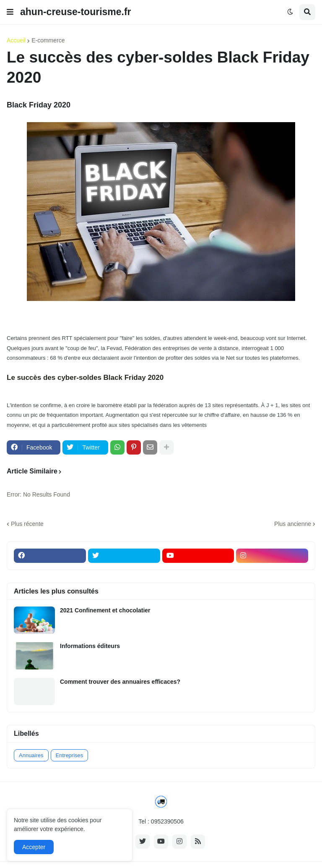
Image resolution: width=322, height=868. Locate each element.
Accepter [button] (34, 847)
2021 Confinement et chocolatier (105, 610)
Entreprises (70, 755)
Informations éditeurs (90, 646)
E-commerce (48, 40)
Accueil (16, 40)
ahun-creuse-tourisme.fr (76, 12)
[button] (10, 12)
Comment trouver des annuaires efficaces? (120, 682)
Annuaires (31, 755)
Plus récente (27, 524)
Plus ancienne (293, 524)
